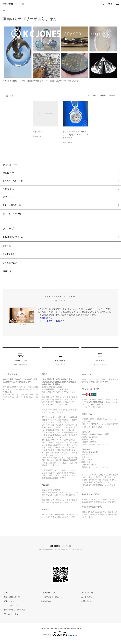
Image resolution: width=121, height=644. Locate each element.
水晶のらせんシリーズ (14, 182)
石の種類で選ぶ (10, 266)
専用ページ (37, 132)
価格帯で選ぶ (9, 257)
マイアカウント (86, 597)
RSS (43, 605)
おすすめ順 (92, 96)
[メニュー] (117, 4)
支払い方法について (10, 610)
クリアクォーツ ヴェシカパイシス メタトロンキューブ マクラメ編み (75, 135)
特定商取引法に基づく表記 (13, 614)
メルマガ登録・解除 (49, 601)
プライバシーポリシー (11, 618)
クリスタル (8, 190)
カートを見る (85, 601)
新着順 (112, 96)
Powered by (60, 638)
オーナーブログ (47, 597)
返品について (8, 605)
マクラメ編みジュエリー (15, 206)
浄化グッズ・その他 (13, 215)
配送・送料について (10, 601)
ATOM (49, 605)
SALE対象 (8, 275)
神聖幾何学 (8, 173)
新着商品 (7, 248)
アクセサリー (9, 198)
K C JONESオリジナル (14, 239)
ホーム (5, 11)
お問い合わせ (85, 605)
